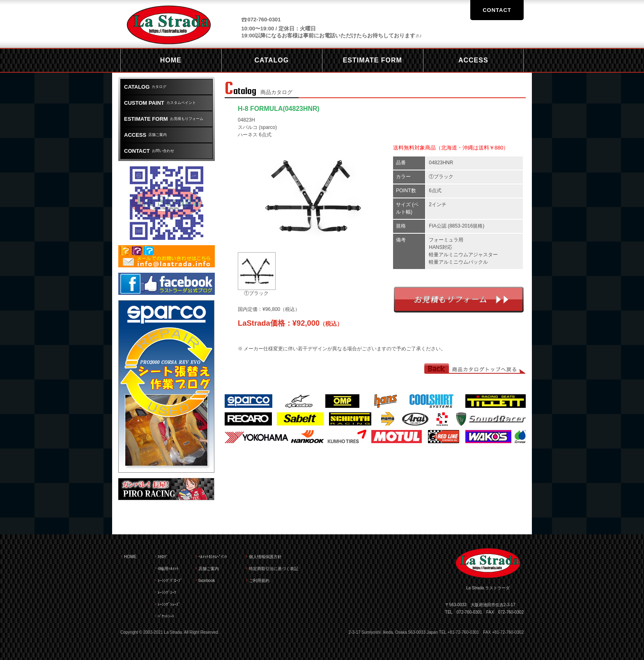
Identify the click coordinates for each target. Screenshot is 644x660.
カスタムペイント (160, 103)
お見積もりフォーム (459, 300)
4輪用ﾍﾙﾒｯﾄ (168, 569)
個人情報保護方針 (265, 557)
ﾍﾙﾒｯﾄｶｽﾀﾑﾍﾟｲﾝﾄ (213, 557)
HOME (130, 557)
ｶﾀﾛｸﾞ (163, 557)
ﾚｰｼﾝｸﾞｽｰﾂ (167, 592)
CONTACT (497, 10)
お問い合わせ (149, 151)
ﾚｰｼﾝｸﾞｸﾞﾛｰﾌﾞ (170, 581)
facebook (207, 581)
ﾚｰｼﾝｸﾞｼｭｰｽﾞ (169, 604)
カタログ (145, 87)
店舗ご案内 (145, 135)
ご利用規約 (259, 581)
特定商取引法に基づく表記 (274, 569)
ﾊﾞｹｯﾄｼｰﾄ (166, 616)
